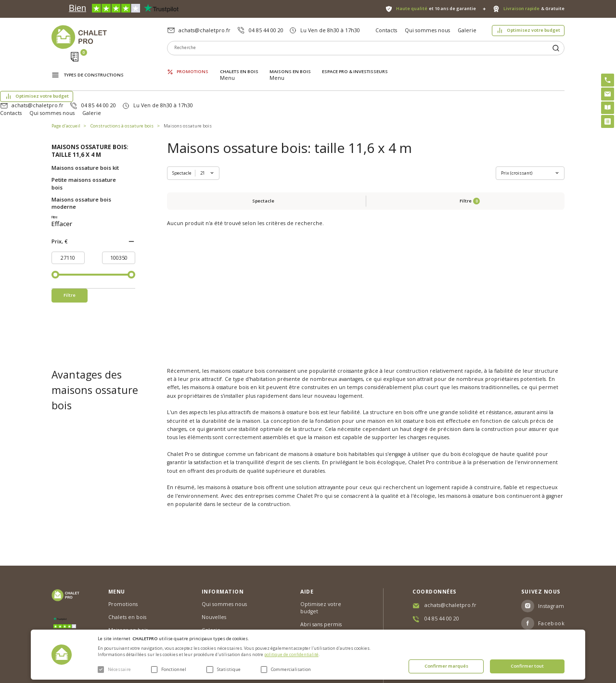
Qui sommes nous (427, 30)
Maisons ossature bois (188, 88)
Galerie (467, 30)
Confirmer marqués (446, 666)
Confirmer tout (527, 666)
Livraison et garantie (227, 594)
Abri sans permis (321, 575)
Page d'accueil (66, 88)
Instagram (551, 557)
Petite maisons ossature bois (84, 146)
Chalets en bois (239, 65)
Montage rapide (321, 607)
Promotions (192, 65)
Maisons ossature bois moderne (81, 165)
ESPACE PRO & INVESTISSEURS (355, 65)
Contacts (386, 30)
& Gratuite (534, 9)
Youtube (549, 591)
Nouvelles (214, 568)
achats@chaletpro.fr (205, 30)
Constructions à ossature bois (122, 88)
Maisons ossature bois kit (85, 130)
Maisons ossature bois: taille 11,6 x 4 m (90, 114)
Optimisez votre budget (533, 30)
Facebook (552, 574)
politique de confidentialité (291, 655)
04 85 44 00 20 (266, 30)
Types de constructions (94, 66)
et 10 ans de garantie (436, 9)
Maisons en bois (290, 65)
